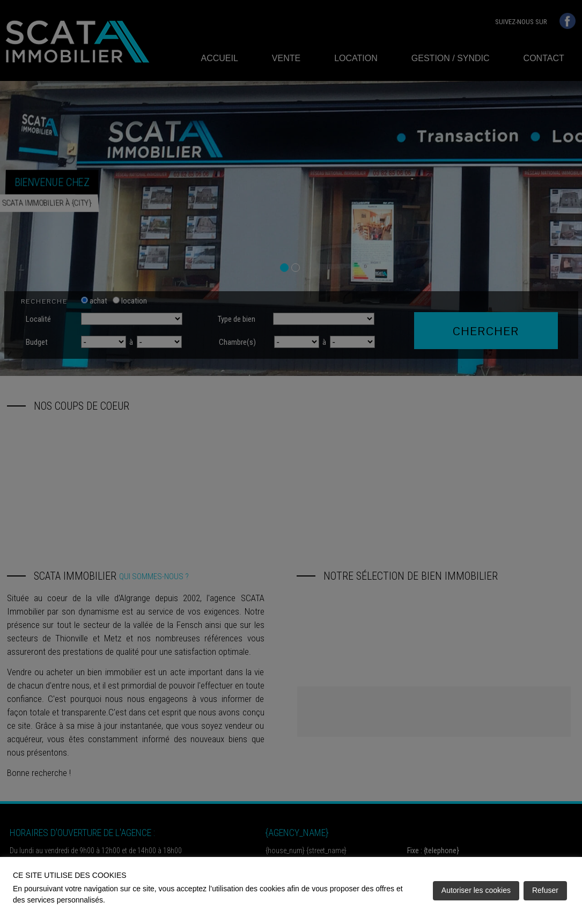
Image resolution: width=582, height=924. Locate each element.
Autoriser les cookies (476, 890)
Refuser (545, 890)
